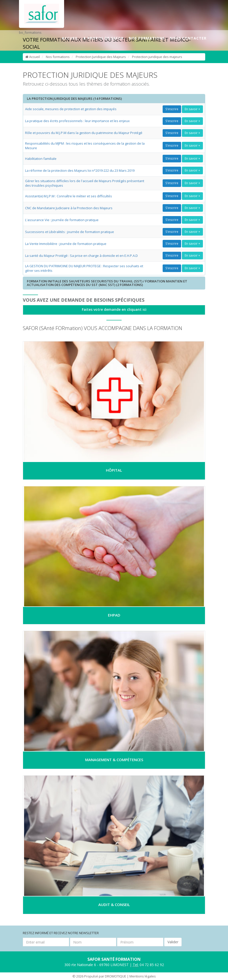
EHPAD (114, 615)
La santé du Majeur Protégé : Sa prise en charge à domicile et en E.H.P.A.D (81, 256)
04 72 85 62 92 (148, 965)
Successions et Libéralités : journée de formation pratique (70, 232)
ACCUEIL (70, 38)
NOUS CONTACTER (188, 38)
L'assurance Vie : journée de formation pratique (62, 220)
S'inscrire (172, 109)
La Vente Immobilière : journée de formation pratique (66, 244)
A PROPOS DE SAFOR (103, 38)
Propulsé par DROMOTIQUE (105, 976)
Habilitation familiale (41, 159)
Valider (173, 942)
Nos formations (58, 57)
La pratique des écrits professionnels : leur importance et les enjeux (77, 121)
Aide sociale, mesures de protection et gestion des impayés (71, 109)
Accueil (33, 57)
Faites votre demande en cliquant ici (114, 309)
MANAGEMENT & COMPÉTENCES (114, 760)
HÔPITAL (114, 470)
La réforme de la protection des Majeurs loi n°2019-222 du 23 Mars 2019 (80, 170)
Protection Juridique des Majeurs (101, 57)
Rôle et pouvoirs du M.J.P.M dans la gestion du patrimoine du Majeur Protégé (84, 133)
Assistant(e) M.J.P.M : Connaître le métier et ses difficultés (69, 196)
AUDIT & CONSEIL (114, 905)
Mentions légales (143, 976)
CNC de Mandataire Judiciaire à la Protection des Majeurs (69, 208)
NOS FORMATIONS (147, 38)
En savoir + (192, 109)
